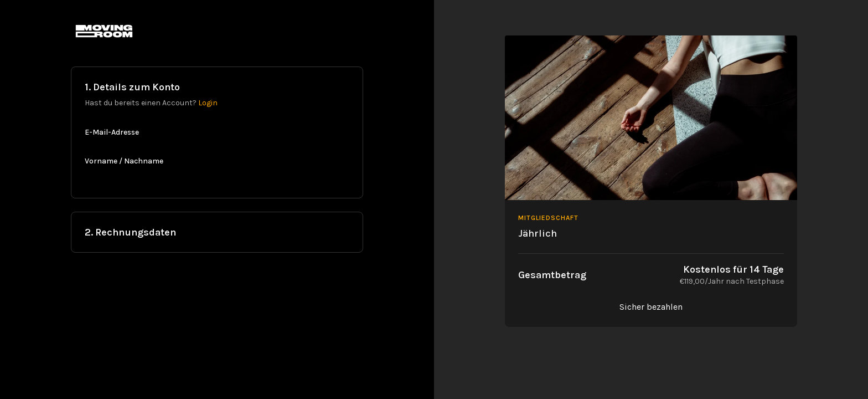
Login (208, 103)
